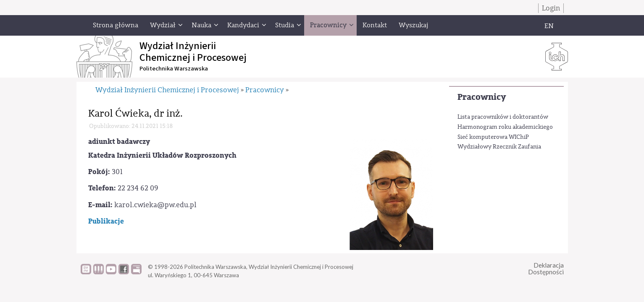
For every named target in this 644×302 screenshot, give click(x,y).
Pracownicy (482, 97)
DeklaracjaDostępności (546, 269)
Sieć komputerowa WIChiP (493, 137)
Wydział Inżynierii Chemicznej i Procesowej (167, 90)
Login (551, 8)
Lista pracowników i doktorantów (503, 117)
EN (549, 26)
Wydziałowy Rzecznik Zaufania (499, 147)
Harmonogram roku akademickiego (505, 127)
